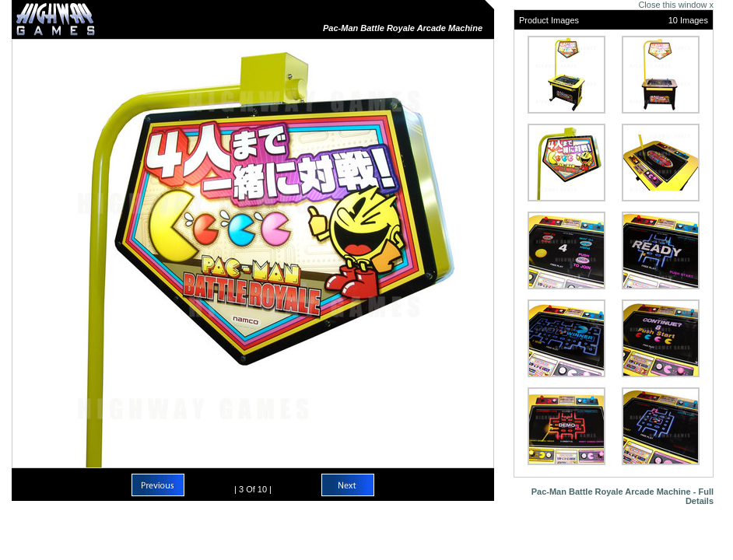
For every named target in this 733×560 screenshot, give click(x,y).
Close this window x (676, 5)
